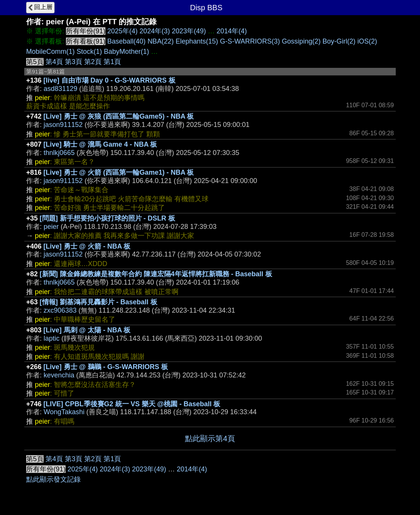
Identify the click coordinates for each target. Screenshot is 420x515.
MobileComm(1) (50, 52)
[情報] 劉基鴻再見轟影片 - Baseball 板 (99, 302)
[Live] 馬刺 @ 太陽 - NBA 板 (87, 330)
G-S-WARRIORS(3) (250, 41)
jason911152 (63, 125)
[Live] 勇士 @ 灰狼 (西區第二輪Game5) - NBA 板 (119, 116)
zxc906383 (60, 310)
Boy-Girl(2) (339, 41)
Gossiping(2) (301, 41)
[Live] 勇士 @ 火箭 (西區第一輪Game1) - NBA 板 (119, 172)
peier (51, 227)
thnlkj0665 (59, 153)
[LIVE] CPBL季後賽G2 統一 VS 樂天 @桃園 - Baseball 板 (132, 404)
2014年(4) (232, 31)
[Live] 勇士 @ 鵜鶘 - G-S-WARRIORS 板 (106, 367)
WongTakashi (64, 412)
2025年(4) (122, 31)
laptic (52, 338)
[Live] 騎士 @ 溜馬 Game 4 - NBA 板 (100, 144)
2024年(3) (155, 31)
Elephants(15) (197, 41)
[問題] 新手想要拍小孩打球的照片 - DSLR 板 (107, 218)
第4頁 (54, 62)
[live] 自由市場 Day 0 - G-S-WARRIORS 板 (110, 80)
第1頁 (112, 62)
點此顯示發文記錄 (53, 479)
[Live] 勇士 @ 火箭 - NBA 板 (87, 246)
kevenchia (59, 375)
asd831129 (60, 89)
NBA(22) (161, 41)
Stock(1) (89, 52)
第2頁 (93, 62)
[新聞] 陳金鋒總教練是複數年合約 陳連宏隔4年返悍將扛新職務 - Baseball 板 (156, 274)
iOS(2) (367, 41)
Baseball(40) (126, 41)
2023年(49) (189, 31)
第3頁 (74, 62)
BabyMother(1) (126, 52)
